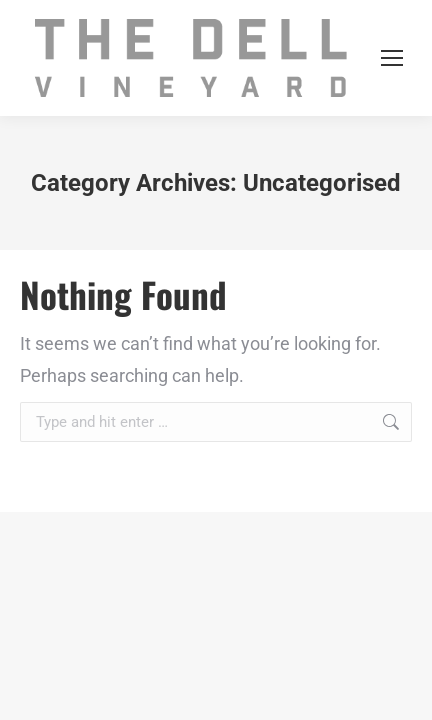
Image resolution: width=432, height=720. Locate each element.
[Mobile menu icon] (392, 58)
